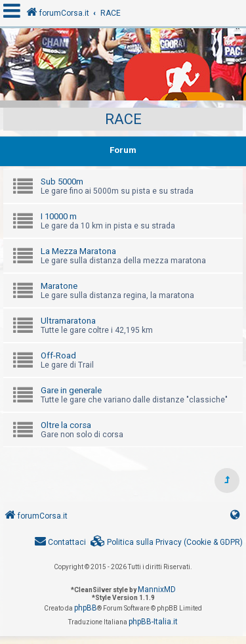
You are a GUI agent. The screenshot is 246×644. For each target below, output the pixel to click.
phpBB (86, 608)
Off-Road (58, 355)
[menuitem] (167, 543)
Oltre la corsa (66, 425)
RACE (123, 119)
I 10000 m (59, 216)
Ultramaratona (68, 321)
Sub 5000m (62, 182)
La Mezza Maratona (78, 251)
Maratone (59, 286)
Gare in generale (71, 390)
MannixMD (157, 590)
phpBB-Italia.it (153, 622)
